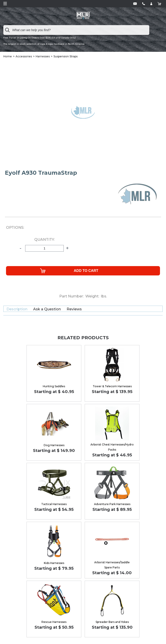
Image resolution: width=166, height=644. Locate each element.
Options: (15, 228)
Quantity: (44, 240)
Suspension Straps (66, 56)
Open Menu (5, 4)
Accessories (24, 56)
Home (8, 56)
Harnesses (43, 56)
